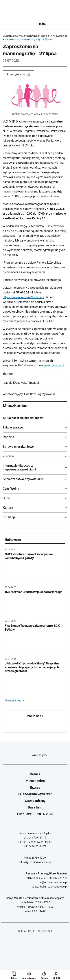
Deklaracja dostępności (35, 931)
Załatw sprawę (13, 427)
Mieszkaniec (14, 701)
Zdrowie (8, 456)
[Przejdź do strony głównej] (13, 10)
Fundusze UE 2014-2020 (35, 814)
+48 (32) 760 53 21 (36, 878)
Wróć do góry (50, 755)
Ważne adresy (35, 801)
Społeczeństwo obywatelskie (23, 479)
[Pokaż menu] (45, 24)
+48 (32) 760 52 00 (35, 858)
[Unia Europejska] (12, 24)
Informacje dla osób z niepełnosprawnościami (19, 468)
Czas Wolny (11, 489)
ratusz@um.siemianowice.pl (35, 862)
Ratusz (35, 774)
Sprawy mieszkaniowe (18, 447)
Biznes (35, 787)
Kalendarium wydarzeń (35, 794)
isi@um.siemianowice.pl (53, 882)
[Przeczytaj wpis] (18, 75)
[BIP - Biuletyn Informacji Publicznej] (30, 24)
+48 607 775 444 (58, 878)
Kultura (8, 508)
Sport (7, 498)
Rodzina (8, 437)
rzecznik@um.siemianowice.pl (50, 887)
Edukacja (9, 517)
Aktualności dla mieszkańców (23, 418)
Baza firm (35, 807)
